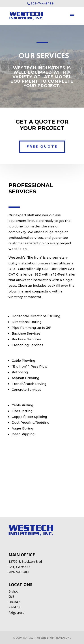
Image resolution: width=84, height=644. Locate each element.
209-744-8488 (19, 572)
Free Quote (42, 145)
